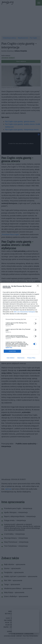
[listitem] (21, 319)
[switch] (35, 323)
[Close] (38, 286)
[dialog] (21, 322)
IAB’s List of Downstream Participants (24, 312)
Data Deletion (11, 358)
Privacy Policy (31, 358)
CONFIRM (12, 351)
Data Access (21, 358)
